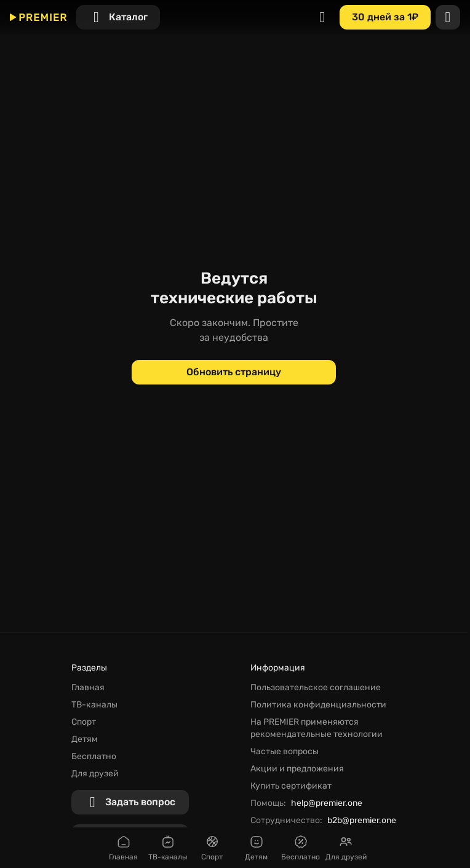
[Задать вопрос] (130, 802)
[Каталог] (118, 17)
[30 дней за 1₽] (385, 17)
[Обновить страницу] (234, 372)
